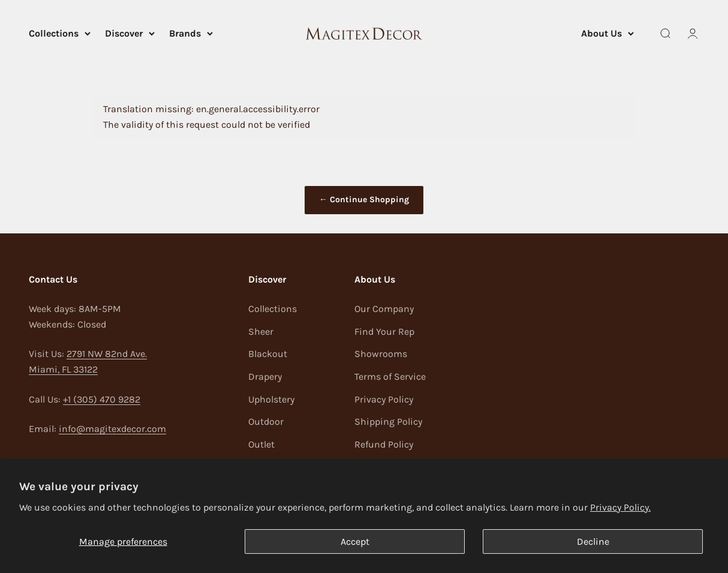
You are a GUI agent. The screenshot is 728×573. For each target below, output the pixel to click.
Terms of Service (390, 376)
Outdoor (266, 421)
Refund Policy (384, 444)
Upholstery (271, 399)
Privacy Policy (384, 399)
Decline (593, 541)
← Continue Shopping (364, 199)
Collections (60, 33)
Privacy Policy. (620, 507)
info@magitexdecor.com (112, 429)
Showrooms (381, 354)
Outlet (261, 444)
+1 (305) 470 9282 (102, 399)
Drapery (265, 376)
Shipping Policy (388, 421)
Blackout (268, 354)
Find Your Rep (384, 331)
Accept (355, 541)
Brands (191, 33)
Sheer (261, 331)
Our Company (384, 309)
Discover (130, 33)
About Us (607, 33)
